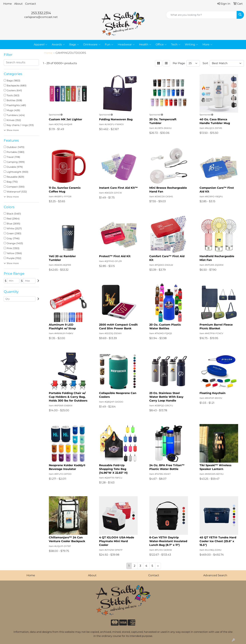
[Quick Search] (201, 15)
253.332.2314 (41, 13)
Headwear (126, 45)
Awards (58, 45)
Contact (31, 4)
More (207, 45)
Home (8, 4)
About (18, 4)
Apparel (41, 45)
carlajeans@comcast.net (41, 17)
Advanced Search (215, 575)
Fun (109, 45)
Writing (191, 45)
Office (161, 45)
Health (145, 45)
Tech (176, 45)
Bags (74, 45)
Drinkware (92, 45)
